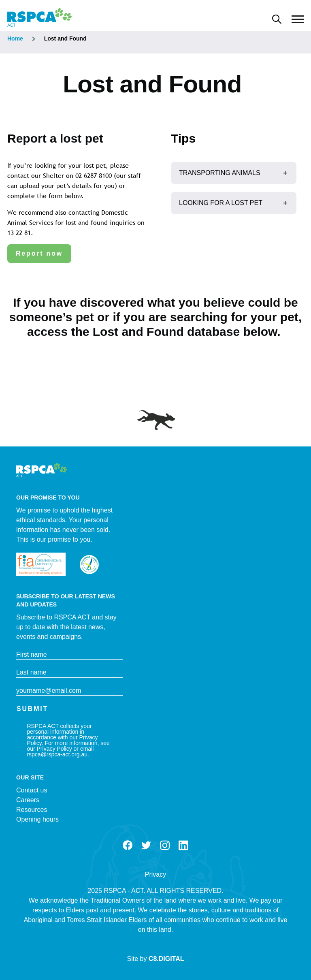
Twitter (146, 845)
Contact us (32, 790)
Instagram (165, 845)
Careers (28, 800)
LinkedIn (183, 845)
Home (15, 38)
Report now (39, 253)
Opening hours (37, 819)
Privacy (155, 874)
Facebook (128, 845)
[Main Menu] (298, 19)
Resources (32, 810)
